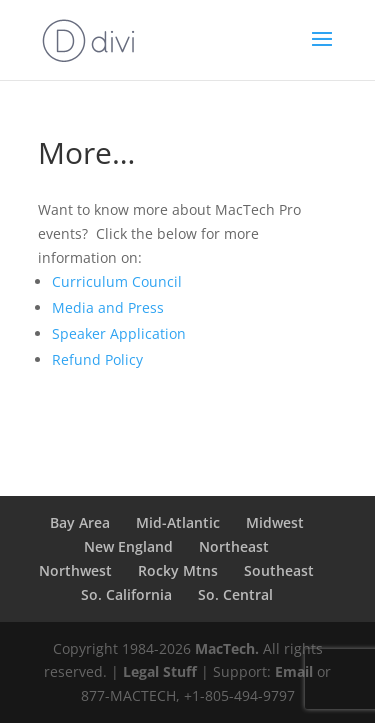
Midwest (275, 522)
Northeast (234, 546)
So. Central (235, 594)
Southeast (279, 570)
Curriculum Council (117, 281)
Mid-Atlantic (178, 522)
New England (128, 546)
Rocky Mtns (178, 570)
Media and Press (108, 307)
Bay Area (80, 522)
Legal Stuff (160, 671)
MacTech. (227, 648)
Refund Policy (97, 359)
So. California (126, 594)
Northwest (75, 570)
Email (294, 671)
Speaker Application (119, 333)
